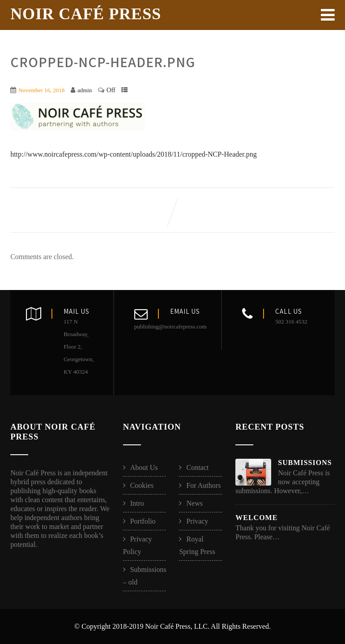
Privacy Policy (138, 545)
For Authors (203, 485)
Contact (197, 467)
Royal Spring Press (197, 545)
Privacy (197, 521)
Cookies (142, 485)
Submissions (305, 463)
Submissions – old (145, 576)
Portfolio (143, 521)
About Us (144, 467)
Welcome (256, 518)
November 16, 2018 (41, 90)
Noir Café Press (86, 14)
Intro (137, 503)
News (194, 503)
